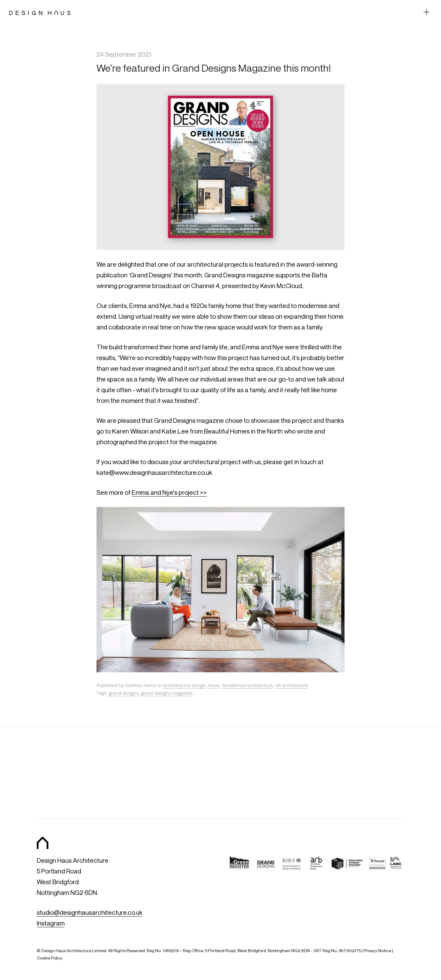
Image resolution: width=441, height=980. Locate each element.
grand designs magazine (167, 693)
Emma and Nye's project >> (169, 492)
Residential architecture (248, 685)
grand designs (124, 693)
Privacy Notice (377, 950)
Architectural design (185, 685)
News (214, 685)
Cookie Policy (50, 958)
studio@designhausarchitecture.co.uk (90, 912)
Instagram (51, 923)
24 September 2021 (124, 54)
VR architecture (292, 685)
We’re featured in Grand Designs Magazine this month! (214, 68)
